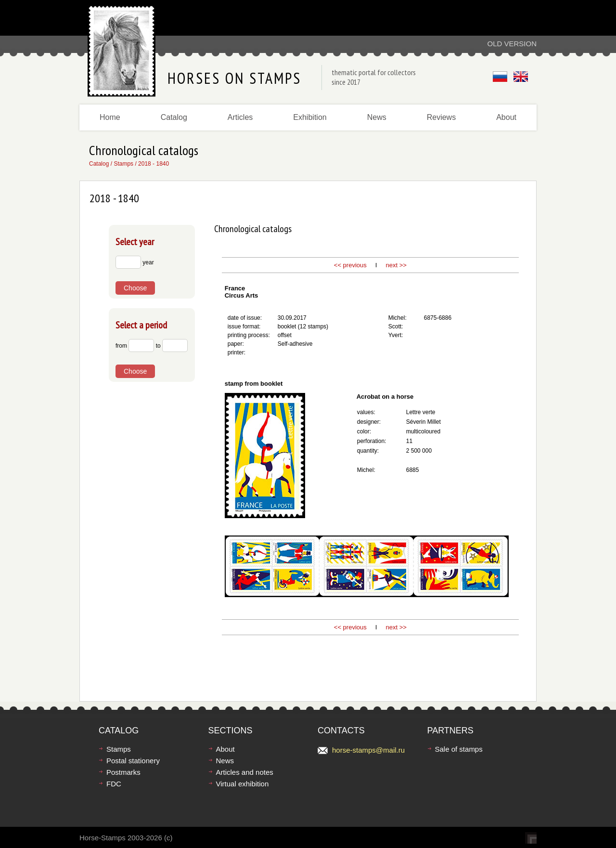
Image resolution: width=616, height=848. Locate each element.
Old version (512, 44)
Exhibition (310, 117)
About (506, 117)
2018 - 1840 (154, 164)
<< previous (350, 265)
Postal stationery (133, 761)
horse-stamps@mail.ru (368, 750)
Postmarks (123, 772)
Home (110, 117)
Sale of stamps (459, 749)
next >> (395, 265)
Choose (135, 288)
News (377, 117)
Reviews (441, 117)
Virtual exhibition (243, 784)
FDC (114, 784)
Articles (240, 117)
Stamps (123, 164)
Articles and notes (245, 772)
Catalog (174, 117)
